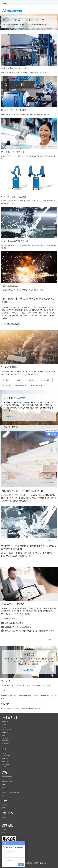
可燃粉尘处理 (5, 759)
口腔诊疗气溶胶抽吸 (7, 730)
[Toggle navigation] (5, 3)
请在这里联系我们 (28, 670)
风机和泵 (4, 784)
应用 (5, 749)
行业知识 (4, 817)
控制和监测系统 (6, 790)
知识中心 (51, 540)
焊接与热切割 (7, 380)
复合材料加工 (45, 380)
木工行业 (20, 380)
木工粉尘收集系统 (6, 756)
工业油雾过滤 (5, 738)
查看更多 (8, 416)
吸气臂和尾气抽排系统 (7, 782)
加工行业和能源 (35, 385)
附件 (3, 795)
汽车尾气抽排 (5, 761)
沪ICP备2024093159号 (31, 863)
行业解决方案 (10, 718)
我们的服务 (5, 805)
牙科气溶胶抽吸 (6, 764)
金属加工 (5, 385)
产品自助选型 (5, 820)
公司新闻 (4, 829)
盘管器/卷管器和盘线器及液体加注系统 (11, 793)
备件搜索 (4, 808)
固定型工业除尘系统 (7, 779)
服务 (5, 801)
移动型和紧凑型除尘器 (7, 776)
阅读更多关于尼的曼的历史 (12, 324)
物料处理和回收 (19, 385)
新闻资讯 (8, 826)
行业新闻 (4, 832)
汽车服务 (32, 380)
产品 (5, 773)
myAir (50, 640)
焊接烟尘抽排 (5, 753)
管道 (3, 787)
